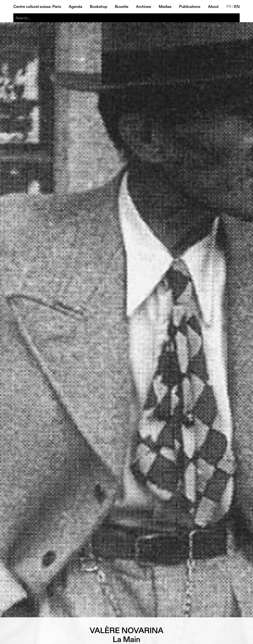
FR (229, 7)
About (213, 7)
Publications (190, 7)
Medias (165, 7)
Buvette (122, 7)
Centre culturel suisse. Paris (37, 7)
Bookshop (98, 7)
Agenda (75, 7)
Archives (143, 7)
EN (237, 7)
